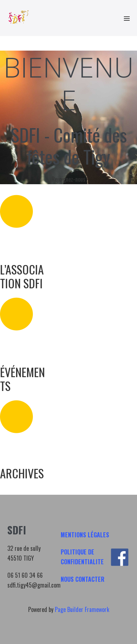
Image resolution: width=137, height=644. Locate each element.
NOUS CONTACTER (83, 579)
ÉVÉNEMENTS (22, 379)
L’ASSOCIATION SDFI (22, 276)
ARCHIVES (22, 473)
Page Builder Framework (82, 609)
